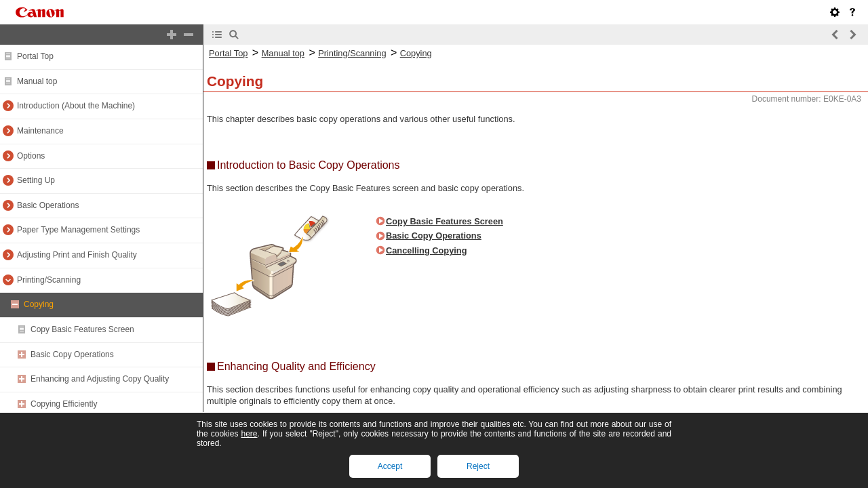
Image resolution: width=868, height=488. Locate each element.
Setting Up (36, 180)
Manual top (37, 81)
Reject (478, 466)
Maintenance (40, 131)
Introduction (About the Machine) (76, 106)
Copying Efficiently (64, 404)
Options (31, 156)
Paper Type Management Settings (78, 230)
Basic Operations (48, 205)
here (249, 434)
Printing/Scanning (49, 280)
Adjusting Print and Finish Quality (77, 255)
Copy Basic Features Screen (82, 329)
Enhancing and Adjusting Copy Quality (100, 379)
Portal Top (35, 56)
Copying (39, 304)
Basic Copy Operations (72, 354)
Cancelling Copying (426, 250)
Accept (390, 466)
